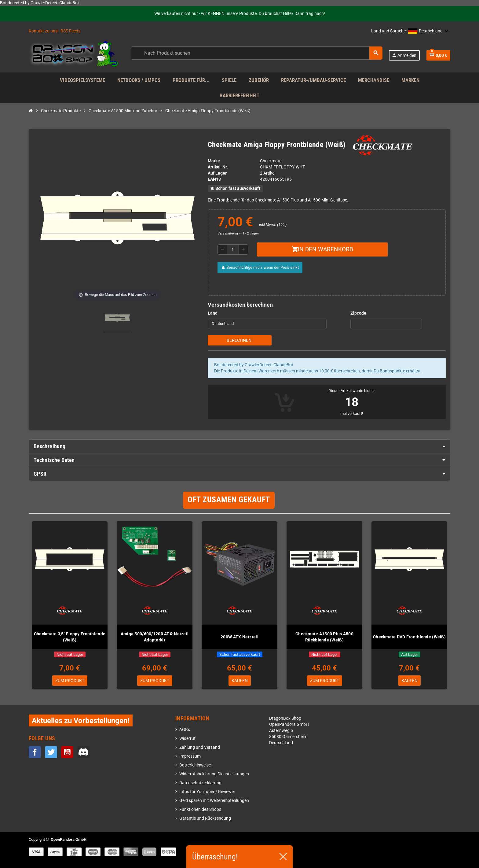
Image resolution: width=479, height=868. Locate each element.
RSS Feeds (70, 31)
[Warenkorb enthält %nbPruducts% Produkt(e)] (438, 55)
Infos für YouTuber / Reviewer (207, 792)
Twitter (51, 752)
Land (213, 313)
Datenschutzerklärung (200, 783)
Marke (214, 161)
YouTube (67, 752)
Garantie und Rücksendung (205, 818)
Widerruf (187, 739)
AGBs (185, 730)
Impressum (190, 756)
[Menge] (233, 249)
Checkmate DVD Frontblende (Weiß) (409, 637)
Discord (83, 752)
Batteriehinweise (195, 765)
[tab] (239, 446)
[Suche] (256, 53)
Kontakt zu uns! (44, 31)
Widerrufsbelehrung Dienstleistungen (214, 774)
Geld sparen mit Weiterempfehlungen (214, 801)
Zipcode (358, 313)
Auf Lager (217, 173)
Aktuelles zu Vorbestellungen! (81, 720)
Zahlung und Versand (200, 747)
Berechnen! (240, 340)
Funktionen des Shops (200, 809)
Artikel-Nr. (218, 167)
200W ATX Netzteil (239, 637)
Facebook (35, 752)
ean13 (214, 179)
